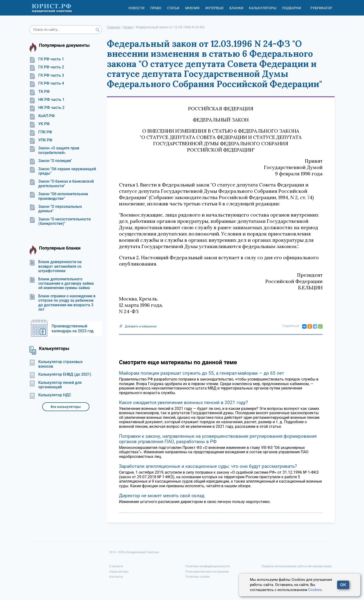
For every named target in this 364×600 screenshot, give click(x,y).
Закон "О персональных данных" (56, 209)
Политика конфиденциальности (208, 566)
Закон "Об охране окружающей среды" (63, 171)
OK (343, 585)
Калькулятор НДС (50, 395)
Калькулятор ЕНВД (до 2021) (60, 374)
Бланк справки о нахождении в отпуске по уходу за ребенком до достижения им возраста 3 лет (62, 303)
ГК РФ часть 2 (47, 67)
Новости (136, 8)
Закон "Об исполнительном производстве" (59, 196)
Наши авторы (119, 572)
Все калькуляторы (66, 407)
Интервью (214, 8)
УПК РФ (41, 140)
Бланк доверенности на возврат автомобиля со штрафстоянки (55, 266)
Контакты (116, 577)
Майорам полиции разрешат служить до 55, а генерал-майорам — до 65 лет (202, 373)
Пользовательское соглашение (207, 572)
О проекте (116, 566)
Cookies (315, 590)
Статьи (173, 8)
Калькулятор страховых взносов (56, 364)
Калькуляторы (263, 8)
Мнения (192, 8)
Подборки (292, 8)
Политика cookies (198, 577)
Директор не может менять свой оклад (162, 496)
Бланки (236, 8)
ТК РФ (40, 92)
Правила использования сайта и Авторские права (297, 566)
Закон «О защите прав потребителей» (54, 150)
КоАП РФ (42, 116)
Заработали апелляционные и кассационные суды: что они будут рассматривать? (208, 466)
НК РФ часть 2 (47, 108)
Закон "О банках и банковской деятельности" (62, 184)
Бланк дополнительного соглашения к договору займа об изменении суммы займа (62, 284)
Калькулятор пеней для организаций (55, 385)
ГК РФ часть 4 (47, 83)
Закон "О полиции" (51, 161)
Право (156, 8)
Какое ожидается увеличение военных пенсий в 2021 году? (183, 402)
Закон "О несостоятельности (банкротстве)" (60, 221)
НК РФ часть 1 (47, 100)
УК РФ (40, 124)
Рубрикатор (321, 8)
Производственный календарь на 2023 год (73, 328)
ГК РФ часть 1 (47, 59)
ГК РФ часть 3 (47, 75)
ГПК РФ (41, 132)
